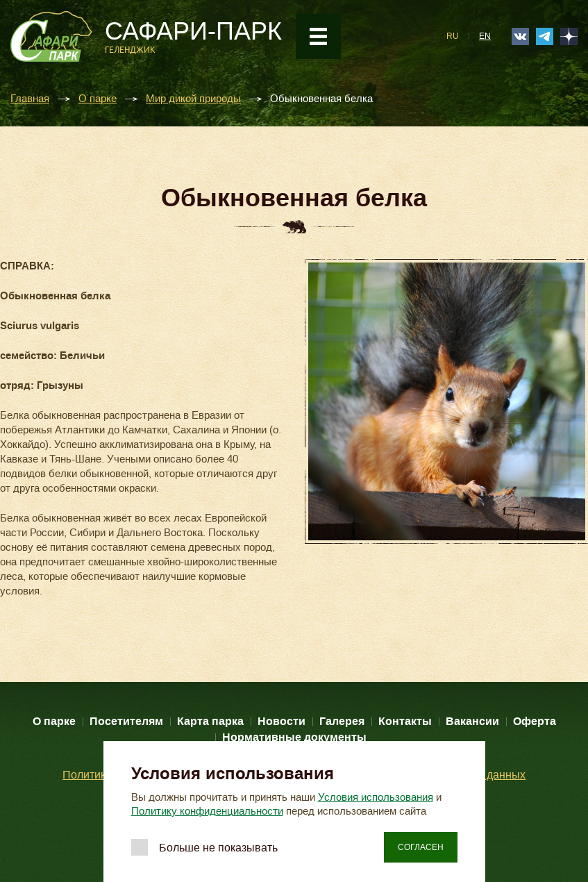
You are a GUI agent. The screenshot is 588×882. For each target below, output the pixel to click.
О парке (98, 99)
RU (453, 36)
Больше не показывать (218, 848)
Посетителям (126, 721)
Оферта (535, 721)
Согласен (421, 847)
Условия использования (376, 797)
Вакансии (472, 721)
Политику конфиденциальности (207, 811)
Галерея (342, 721)
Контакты (405, 721)
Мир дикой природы (193, 99)
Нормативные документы (294, 737)
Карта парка (210, 721)
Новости (282, 721)
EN (485, 36)
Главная (30, 99)
